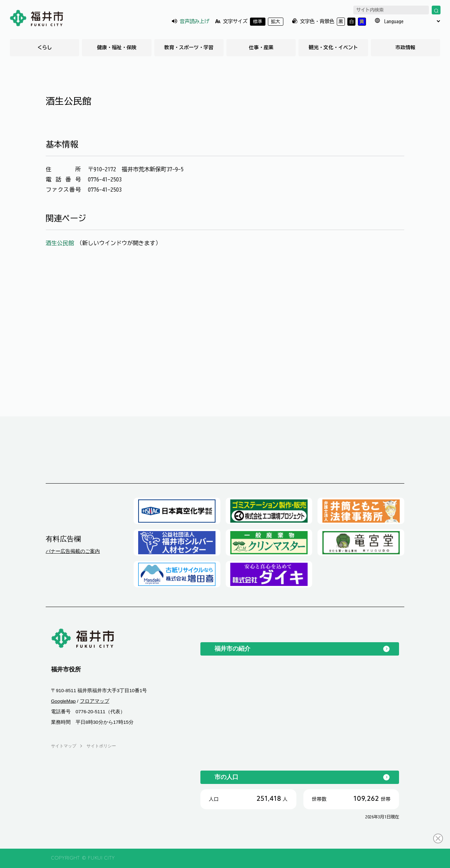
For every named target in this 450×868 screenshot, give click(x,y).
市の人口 (226, 777)
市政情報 (405, 47)
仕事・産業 (261, 47)
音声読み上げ (194, 21)
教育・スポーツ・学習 (189, 47)
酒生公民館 (61, 243)
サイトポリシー (101, 746)
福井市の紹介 (232, 649)
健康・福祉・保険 (117, 47)
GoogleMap (63, 701)
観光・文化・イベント (333, 47)
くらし (45, 47)
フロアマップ (95, 701)
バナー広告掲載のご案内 (73, 551)
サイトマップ (64, 746)
